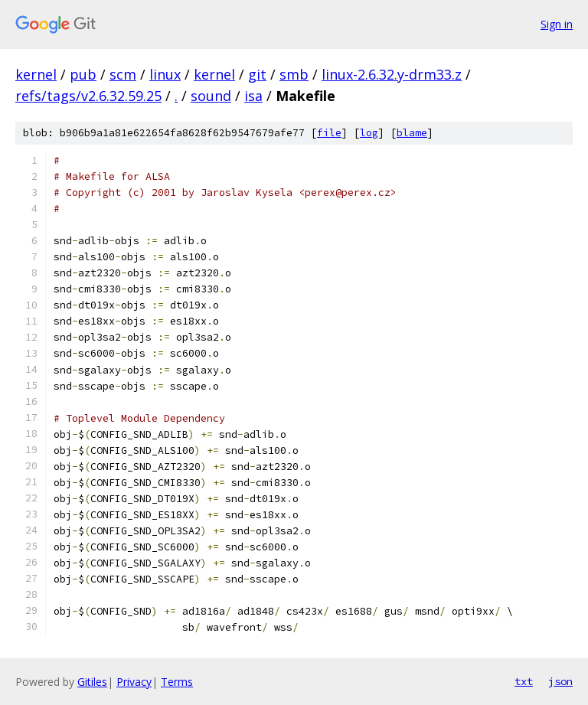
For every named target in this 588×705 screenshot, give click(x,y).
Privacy (134, 682)
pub (83, 74)
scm (123, 74)
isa (253, 96)
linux (165, 74)
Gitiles (92, 682)
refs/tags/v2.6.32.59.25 (88, 96)
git (257, 74)
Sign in (557, 24)
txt (524, 681)
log (369, 133)
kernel (36, 74)
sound (211, 96)
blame (412, 133)
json (560, 681)
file (329, 133)
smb (294, 74)
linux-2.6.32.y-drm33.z (392, 74)
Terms (177, 682)
